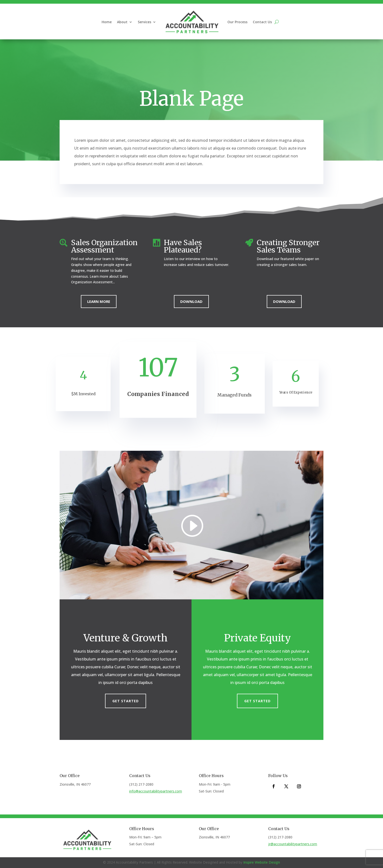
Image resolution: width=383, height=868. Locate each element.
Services (144, 22)
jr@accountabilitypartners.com (293, 844)
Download (191, 301)
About (122, 22)
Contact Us (262, 22)
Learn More (99, 301)
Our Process (237, 22)
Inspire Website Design (262, 862)
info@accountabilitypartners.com (156, 791)
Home (107, 22)
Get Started (126, 701)
